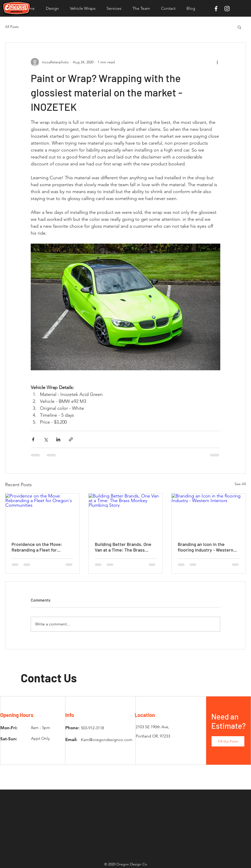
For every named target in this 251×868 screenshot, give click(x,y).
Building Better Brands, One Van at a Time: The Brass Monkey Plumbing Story (123, 547)
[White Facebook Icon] (216, 9)
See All (240, 484)
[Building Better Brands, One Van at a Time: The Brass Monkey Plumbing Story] (126, 514)
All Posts (12, 27)
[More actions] (217, 62)
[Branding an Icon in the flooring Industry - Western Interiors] (209, 514)
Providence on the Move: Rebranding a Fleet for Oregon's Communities (37, 547)
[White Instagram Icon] (227, 9)
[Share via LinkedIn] (58, 439)
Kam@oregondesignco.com (107, 740)
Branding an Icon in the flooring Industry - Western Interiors (206, 547)
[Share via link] (71, 439)
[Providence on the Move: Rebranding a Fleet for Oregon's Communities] (42, 514)
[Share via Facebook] (33, 439)
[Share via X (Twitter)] (46, 439)
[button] (239, 27)
